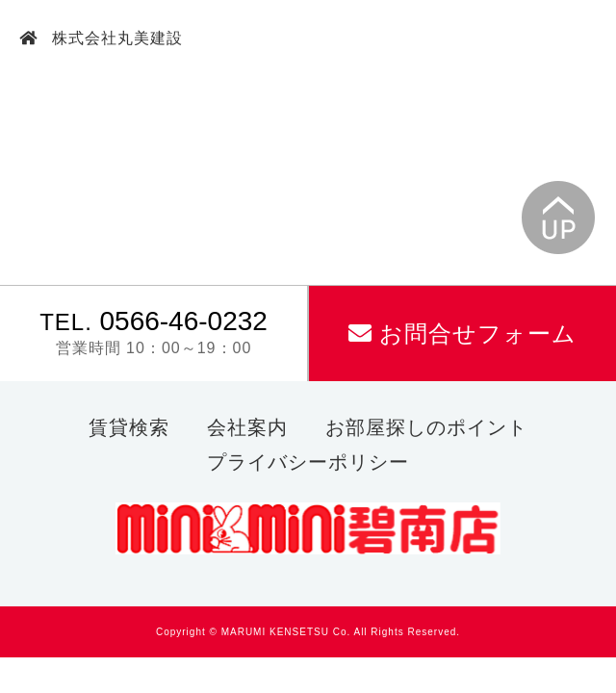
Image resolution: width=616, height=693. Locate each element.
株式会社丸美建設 (115, 38)
